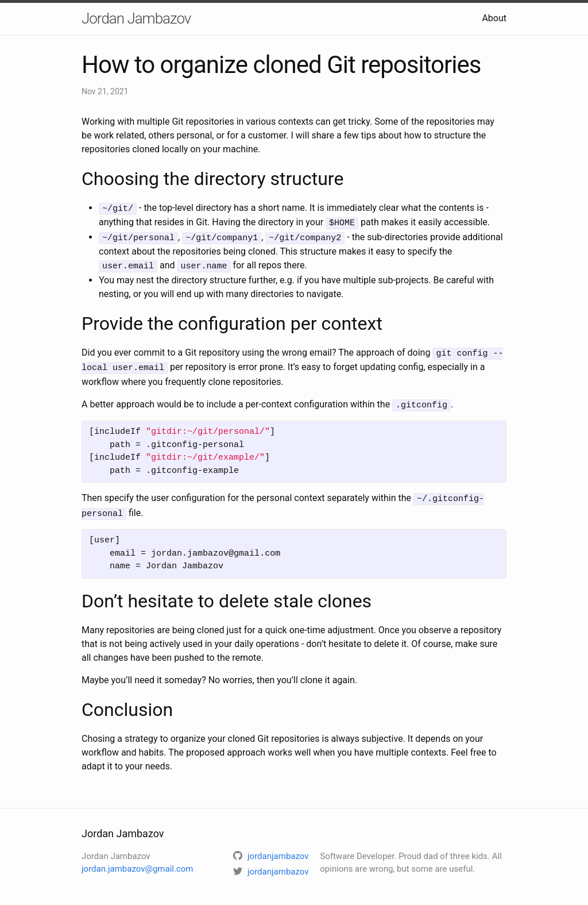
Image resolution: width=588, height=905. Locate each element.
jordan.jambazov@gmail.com (137, 861)
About (494, 18)
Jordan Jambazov (136, 18)
